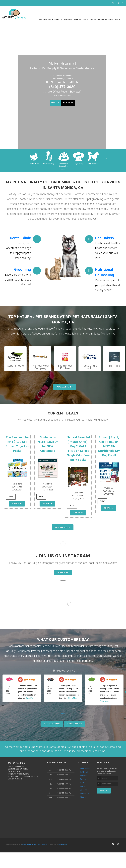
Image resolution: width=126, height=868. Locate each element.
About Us (52, 103)
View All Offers (63, 527)
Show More (30, 698)
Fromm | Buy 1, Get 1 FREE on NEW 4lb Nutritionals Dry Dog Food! (109, 446)
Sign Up (104, 800)
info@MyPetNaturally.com (18, 783)
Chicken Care (34, 164)
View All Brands (65, 387)
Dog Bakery (78, 164)
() (67, 92)
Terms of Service (41, 854)
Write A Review (75, 724)
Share (17, 504)
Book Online (70, 103)
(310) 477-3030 (62, 87)
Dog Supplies (93, 164)
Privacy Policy (27, 854)
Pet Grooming (49, 164)
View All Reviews (52, 724)
